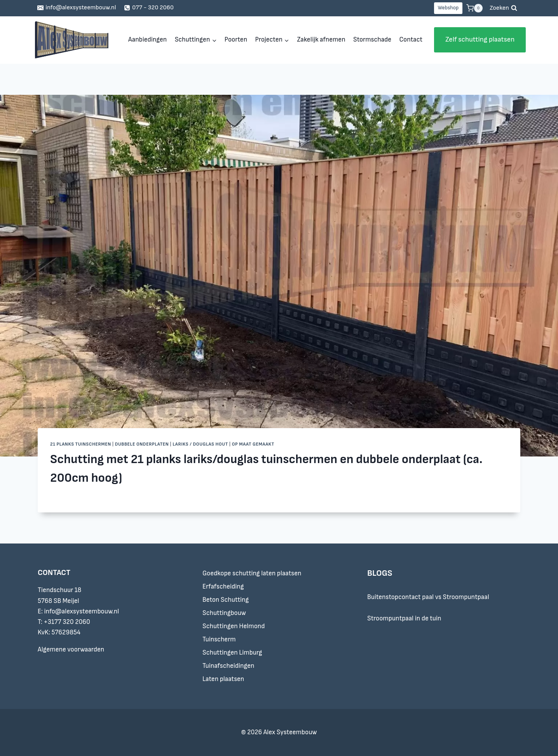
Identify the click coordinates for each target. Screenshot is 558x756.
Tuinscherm (219, 639)
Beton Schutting (226, 600)
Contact (411, 40)
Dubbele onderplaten (142, 444)
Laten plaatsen (223, 679)
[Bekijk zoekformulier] (503, 8)
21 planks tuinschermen (81, 444)
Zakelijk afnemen (321, 40)
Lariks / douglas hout (200, 444)
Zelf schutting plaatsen (480, 39)
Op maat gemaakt (253, 444)
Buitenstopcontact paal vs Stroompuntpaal (428, 597)
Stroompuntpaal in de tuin (404, 618)
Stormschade (372, 40)
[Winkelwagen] (474, 8)
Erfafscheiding (223, 587)
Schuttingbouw (224, 613)
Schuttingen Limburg (232, 653)
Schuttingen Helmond (234, 626)
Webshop (448, 8)
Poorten (236, 40)
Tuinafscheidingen (228, 666)
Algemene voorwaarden (71, 650)
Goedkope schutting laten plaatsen (252, 573)
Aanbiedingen (147, 40)
